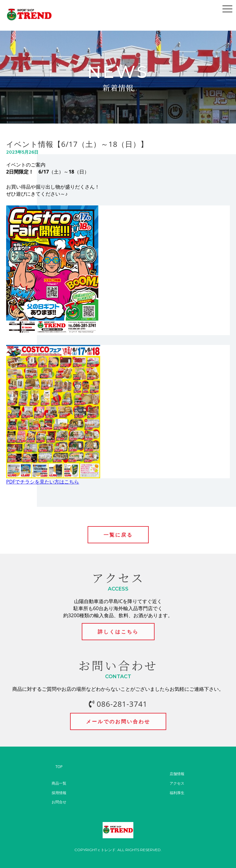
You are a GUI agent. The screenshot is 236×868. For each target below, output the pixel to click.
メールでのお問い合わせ (118, 721)
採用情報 (59, 793)
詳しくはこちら (118, 632)
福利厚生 (177, 793)
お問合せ (59, 802)
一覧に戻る (118, 535)
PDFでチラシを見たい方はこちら (43, 482)
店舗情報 (177, 774)
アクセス (177, 783)
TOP (59, 767)
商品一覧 (59, 783)
